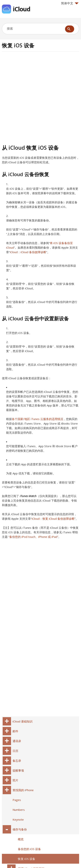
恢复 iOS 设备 (27, 859)
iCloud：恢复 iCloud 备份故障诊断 (53, 519)
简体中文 (70, 3)
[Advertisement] (40, 97)
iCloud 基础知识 (23, 721)
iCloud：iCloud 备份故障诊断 (28, 252)
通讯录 (17, 741)
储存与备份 (20, 829)
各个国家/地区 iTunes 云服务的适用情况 (37, 419)
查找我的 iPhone (23, 790)
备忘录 (17, 761)
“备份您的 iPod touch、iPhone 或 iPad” (33, 537)
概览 (21, 839)
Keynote (18, 819)
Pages (17, 800)
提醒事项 (18, 770)
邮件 (15, 731)
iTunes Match (28, 496)
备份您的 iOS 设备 (29, 849)
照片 (15, 780)
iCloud (22, 9)
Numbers (19, 810)
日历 (15, 751)
